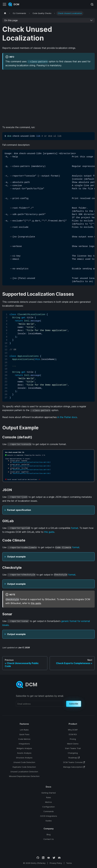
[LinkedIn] (43, 858)
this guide (49, 532)
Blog (49, 834)
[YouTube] (49, 858)
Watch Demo (73, 744)
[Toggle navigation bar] (4, 4)
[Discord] (59, 858)
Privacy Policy (56, 863)
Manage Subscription (74, 767)
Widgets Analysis (24, 748)
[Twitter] (54, 858)
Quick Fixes (24, 734)
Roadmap (74, 758)
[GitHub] (38, 858)
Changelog (73, 753)
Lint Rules (24, 730)
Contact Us (49, 839)
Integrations (24, 744)
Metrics (48, 802)
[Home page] (5, 13)
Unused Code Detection (24, 762)
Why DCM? (73, 730)
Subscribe (74, 704)
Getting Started (48, 793)
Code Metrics (24, 739)
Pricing (73, 739)
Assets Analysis (24, 753)
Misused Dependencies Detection (24, 776)
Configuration (48, 807)
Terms (69, 863)
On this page (11, 20)
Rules (49, 797)
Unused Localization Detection (24, 772)
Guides (49, 821)
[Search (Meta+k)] (92, 4)
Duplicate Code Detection (24, 767)
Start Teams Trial (73, 748)
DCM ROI (73, 734)
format (75, 528)
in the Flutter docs (67, 417)
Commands (49, 811)
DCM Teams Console (74, 762)
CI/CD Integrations (49, 816)
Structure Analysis (24, 758)
